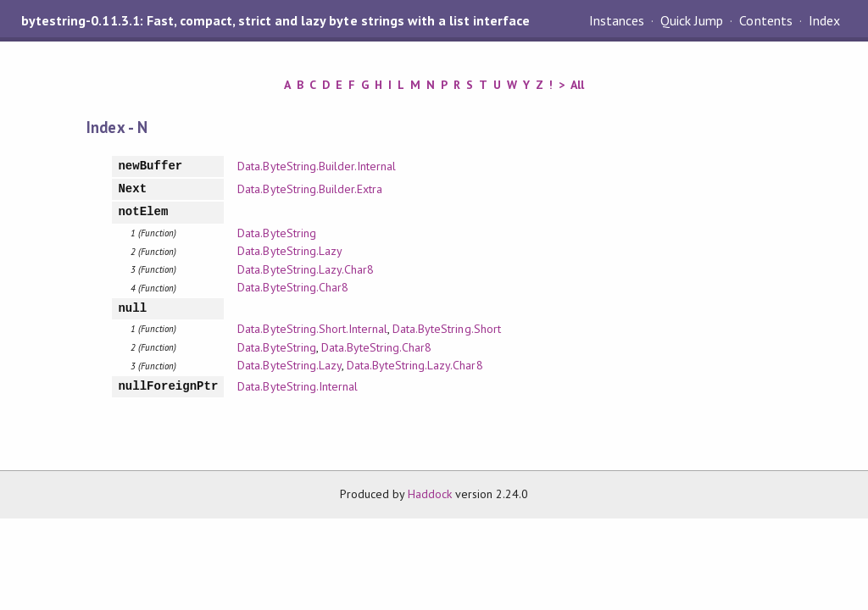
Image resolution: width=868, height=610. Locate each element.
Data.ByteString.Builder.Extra (310, 189)
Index (824, 20)
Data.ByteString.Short (447, 329)
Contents (765, 20)
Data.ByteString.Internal (298, 386)
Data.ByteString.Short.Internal (312, 329)
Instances (617, 20)
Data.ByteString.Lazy (289, 251)
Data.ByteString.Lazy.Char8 (306, 269)
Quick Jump (692, 20)
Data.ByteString (276, 233)
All (577, 85)
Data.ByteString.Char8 (293, 287)
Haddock (430, 494)
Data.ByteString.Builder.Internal (317, 166)
